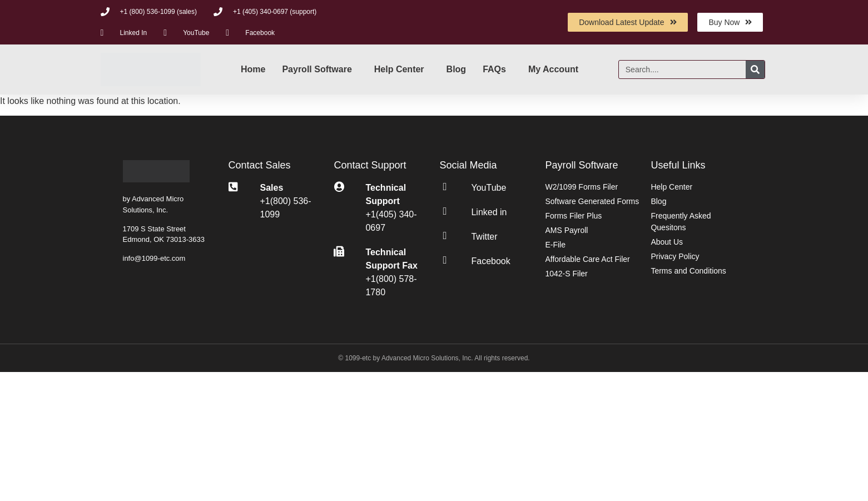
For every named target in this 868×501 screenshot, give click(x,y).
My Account (553, 69)
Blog (457, 69)
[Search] (755, 70)
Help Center (399, 69)
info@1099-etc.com (154, 258)
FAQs (494, 69)
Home (253, 69)
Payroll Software (317, 69)
